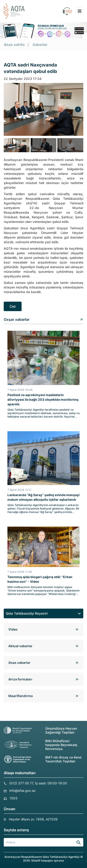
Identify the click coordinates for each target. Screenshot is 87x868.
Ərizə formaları (20, 679)
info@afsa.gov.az (23, 791)
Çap (13, 306)
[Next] (78, 109)
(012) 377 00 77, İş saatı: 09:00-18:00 (38, 783)
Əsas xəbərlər (19, 663)
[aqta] (14, 11)
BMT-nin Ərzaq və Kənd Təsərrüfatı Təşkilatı (43, 759)
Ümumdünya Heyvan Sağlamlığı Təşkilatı (40, 730)
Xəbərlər (40, 45)
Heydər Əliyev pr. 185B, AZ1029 (33, 819)
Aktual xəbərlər (20, 646)
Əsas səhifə (14, 45)
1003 (13, 798)
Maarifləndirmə (21, 696)
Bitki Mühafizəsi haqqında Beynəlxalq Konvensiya (40, 745)
